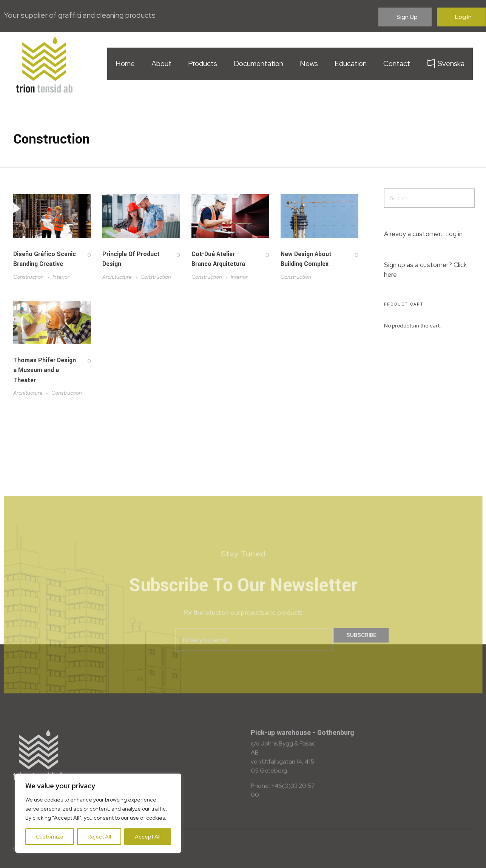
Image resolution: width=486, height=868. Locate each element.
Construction (29, 277)
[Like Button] (83, 255)
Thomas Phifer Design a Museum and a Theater (45, 380)
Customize (50, 837)
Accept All (148, 837)
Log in (454, 234)
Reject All (99, 837)
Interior (61, 277)
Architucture (117, 277)
